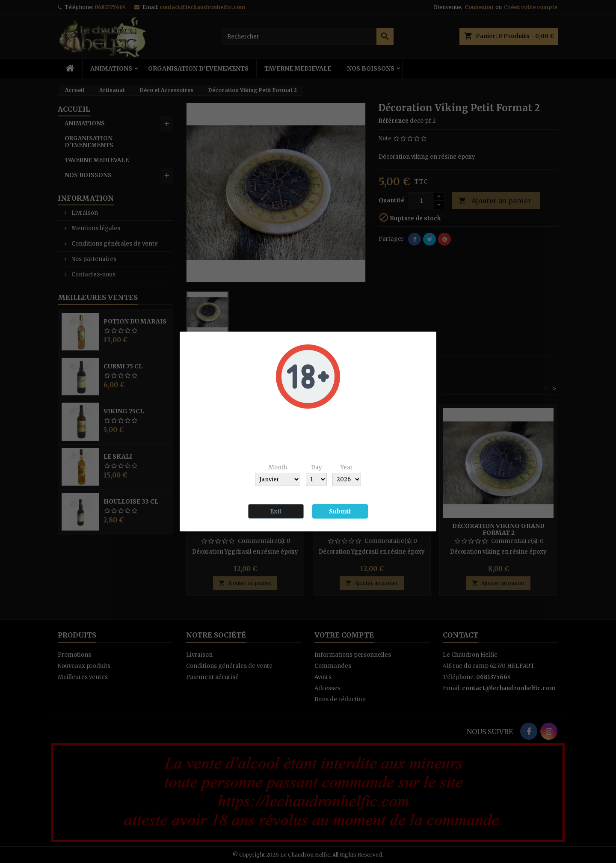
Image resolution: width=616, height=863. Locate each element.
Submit (340, 511)
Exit (276, 511)
